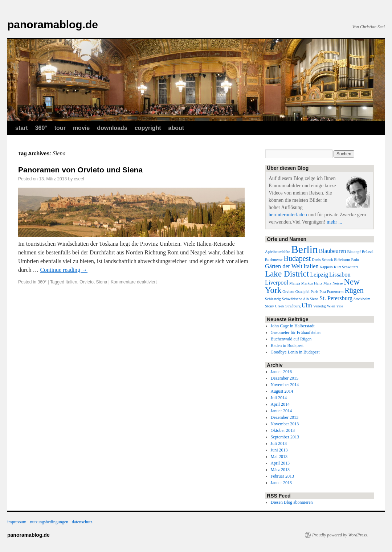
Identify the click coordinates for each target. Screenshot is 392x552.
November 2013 (285, 424)
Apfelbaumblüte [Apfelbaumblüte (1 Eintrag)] (277, 252)
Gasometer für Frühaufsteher (296, 332)
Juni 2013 (279, 450)
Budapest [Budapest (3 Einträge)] (297, 258)
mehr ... (334, 222)
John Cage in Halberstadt (293, 326)
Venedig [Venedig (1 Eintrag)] (320, 306)
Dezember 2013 (285, 417)
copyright (148, 128)
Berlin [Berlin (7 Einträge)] (304, 249)
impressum (17, 522)
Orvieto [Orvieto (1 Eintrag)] (288, 292)
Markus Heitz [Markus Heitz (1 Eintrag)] (312, 283)
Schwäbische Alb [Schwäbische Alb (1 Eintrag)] (295, 299)
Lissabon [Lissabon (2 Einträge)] (340, 275)
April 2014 (280, 404)
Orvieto (87, 282)
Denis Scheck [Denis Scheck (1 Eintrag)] (322, 260)
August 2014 (282, 391)
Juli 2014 (279, 398)
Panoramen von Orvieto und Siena (80, 170)
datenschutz (82, 522)
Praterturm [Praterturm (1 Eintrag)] (335, 292)
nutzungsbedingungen (49, 522)
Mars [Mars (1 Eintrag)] (327, 283)
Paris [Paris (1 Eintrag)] (315, 292)
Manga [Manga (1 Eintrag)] (295, 283)
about (176, 128)
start (22, 128)
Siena (102, 282)
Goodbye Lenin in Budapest (295, 352)
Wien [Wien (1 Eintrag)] (331, 306)
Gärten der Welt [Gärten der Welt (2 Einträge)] (284, 266)
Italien (72, 282)
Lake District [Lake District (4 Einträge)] (287, 274)
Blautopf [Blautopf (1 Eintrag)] (354, 252)
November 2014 (285, 385)
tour (60, 128)
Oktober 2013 (283, 430)
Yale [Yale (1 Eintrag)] (340, 306)
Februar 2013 (282, 476)
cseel (79, 179)
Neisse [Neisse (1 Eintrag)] (338, 283)
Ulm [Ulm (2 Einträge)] (307, 306)
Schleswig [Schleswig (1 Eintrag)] (273, 299)
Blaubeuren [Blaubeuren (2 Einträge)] (333, 251)
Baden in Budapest (287, 345)
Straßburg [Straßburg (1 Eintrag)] (293, 306)
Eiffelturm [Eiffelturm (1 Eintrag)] (342, 260)
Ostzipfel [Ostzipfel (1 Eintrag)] (303, 292)
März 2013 (280, 470)
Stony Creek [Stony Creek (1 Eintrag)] (275, 306)
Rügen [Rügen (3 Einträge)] (354, 290)
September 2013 (285, 437)
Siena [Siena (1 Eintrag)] (314, 299)
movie (81, 128)
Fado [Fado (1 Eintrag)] (355, 260)
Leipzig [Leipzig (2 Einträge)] (319, 275)
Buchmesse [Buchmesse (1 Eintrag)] (274, 260)
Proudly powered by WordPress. (340, 535)
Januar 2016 (281, 372)
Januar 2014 (281, 411)
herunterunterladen (288, 215)
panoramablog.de (53, 24)
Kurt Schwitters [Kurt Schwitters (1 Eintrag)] (346, 267)
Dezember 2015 (285, 378)
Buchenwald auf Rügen (291, 339)
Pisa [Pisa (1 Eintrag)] (323, 292)
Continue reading (64, 270)
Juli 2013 (279, 443)
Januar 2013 (281, 483)
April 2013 (280, 463)
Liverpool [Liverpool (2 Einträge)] (277, 283)
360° (41, 128)
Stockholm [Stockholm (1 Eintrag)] (362, 299)
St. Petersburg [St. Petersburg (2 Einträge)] (336, 298)
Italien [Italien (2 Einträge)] (311, 266)
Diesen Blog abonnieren (292, 502)
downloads (112, 128)
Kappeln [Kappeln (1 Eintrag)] (326, 267)
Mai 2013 (279, 457)
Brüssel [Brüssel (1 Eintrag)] (368, 252)
